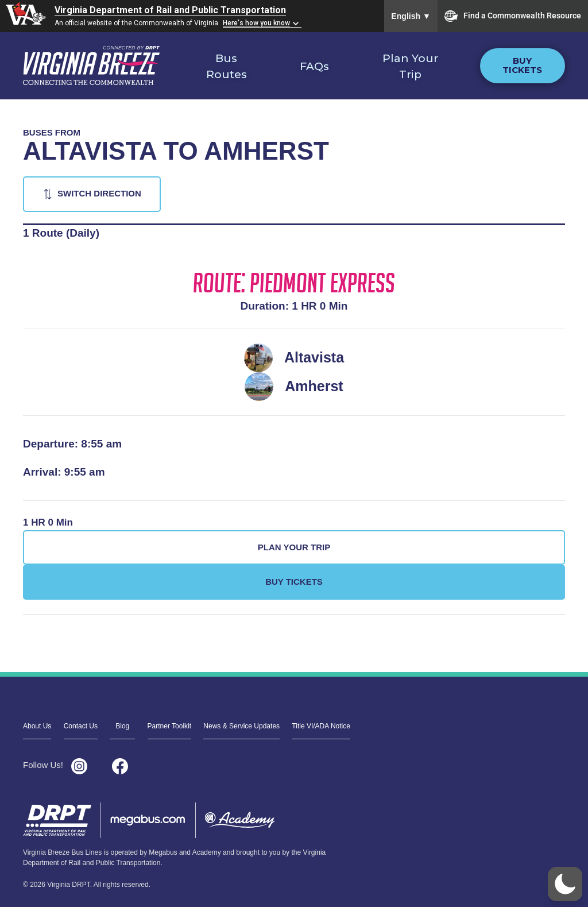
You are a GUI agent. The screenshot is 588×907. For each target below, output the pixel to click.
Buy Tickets (522, 65)
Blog (122, 726)
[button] (565, 884)
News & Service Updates (241, 726)
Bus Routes (227, 67)
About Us (37, 726)
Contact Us (81, 726)
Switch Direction (99, 193)
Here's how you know (256, 23)
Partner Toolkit (169, 726)
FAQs (314, 66)
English (411, 16)
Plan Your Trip (410, 67)
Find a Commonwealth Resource (513, 16)
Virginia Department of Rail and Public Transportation (170, 10)
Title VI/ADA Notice (321, 726)
